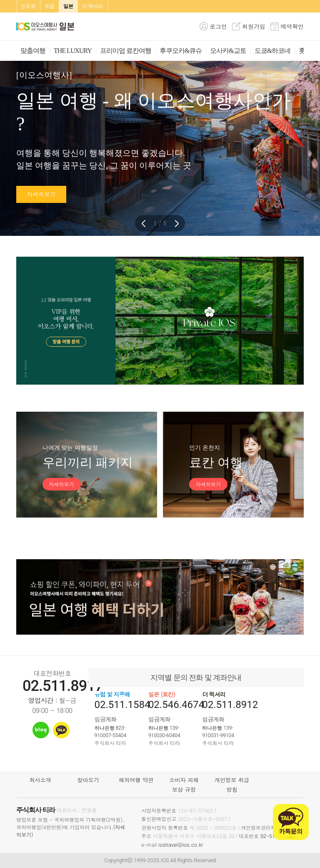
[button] (177, 223)
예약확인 (292, 26)
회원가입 (254, 26)
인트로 (28, 6)
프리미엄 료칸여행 (126, 51)
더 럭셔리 (93, 6)
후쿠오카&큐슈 (181, 51)
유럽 (50, 6)
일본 (68, 6)
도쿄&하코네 (272, 51)
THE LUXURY (73, 51)
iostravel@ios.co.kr (181, 844)
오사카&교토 (228, 51)
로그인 (218, 26)
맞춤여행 (33, 51)
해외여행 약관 (136, 780)
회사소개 (40, 780)
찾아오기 (88, 780)
